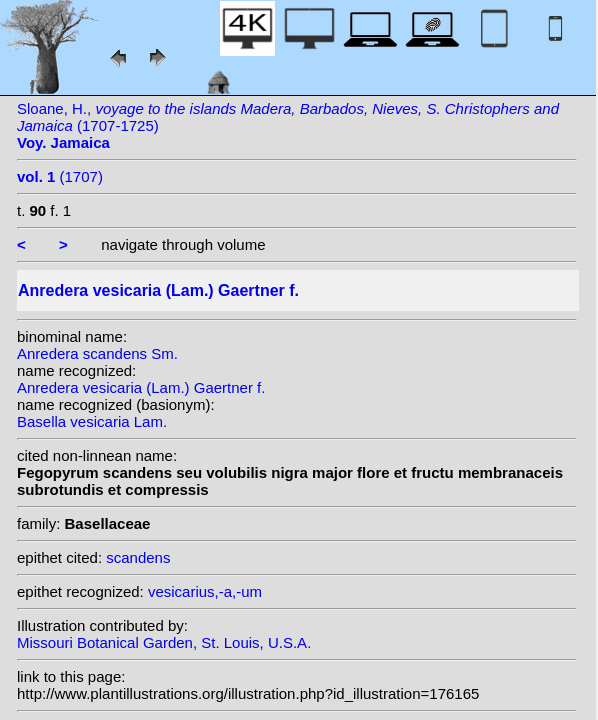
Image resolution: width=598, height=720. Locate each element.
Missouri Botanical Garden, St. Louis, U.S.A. (164, 642)
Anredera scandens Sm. (97, 353)
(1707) (60, 176)
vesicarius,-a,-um (205, 591)
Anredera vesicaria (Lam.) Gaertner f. (141, 387)
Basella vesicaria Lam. (92, 421)
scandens (138, 557)
